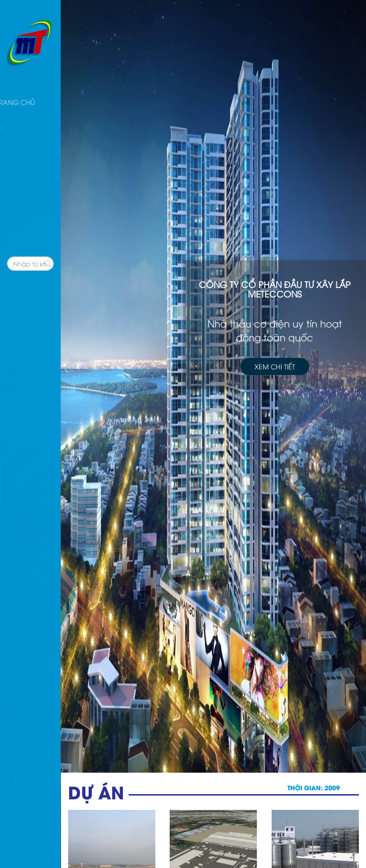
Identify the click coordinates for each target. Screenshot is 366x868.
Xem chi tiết (274, 365)
